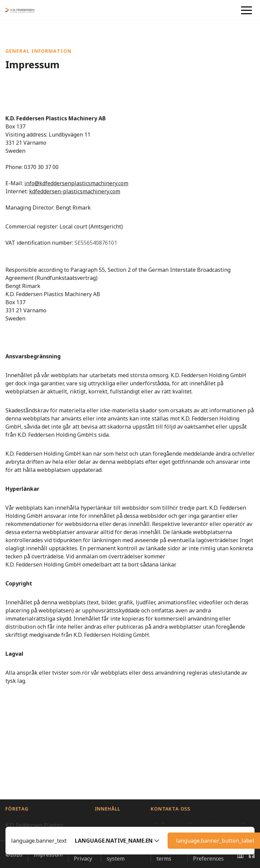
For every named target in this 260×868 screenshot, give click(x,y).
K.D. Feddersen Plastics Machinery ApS (34, 725)
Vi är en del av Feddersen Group (37, 825)
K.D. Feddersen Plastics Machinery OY (34, 804)
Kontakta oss (111, 756)
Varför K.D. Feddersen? (109, 739)
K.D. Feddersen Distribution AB (45, 765)
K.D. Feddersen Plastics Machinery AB (34, 747)
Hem (101, 721)
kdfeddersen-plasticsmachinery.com (75, 191)
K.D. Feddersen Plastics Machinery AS (34, 782)
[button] (117, 841)
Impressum (48, 864)
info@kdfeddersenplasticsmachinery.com (76, 183)
